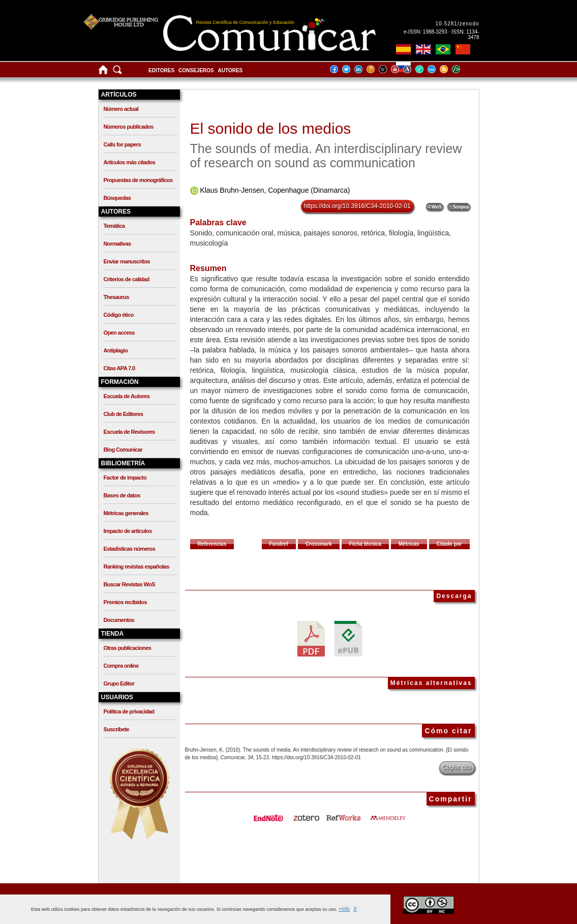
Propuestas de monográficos (138, 180)
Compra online (121, 666)
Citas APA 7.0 (119, 368)
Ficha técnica (365, 544)
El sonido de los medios (271, 128)
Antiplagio (116, 350)
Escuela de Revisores (129, 432)
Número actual (121, 109)
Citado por (449, 544)
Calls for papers (123, 144)
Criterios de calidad (127, 279)
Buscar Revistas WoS (130, 584)
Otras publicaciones (128, 648)
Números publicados (129, 127)
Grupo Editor (119, 683)
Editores (161, 70)
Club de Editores (124, 414)
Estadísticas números (130, 549)
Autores (231, 70)
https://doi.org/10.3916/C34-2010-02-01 (357, 206)
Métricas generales (126, 513)
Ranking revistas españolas (136, 567)
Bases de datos (122, 495)
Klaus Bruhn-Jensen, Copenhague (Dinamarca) (275, 190)
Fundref (279, 544)
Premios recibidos (125, 602)
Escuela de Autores (127, 396)
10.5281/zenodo (458, 24)
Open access (119, 333)
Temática (114, 226)
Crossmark (319, 544)
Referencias (212, 544)
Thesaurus (116, 297)
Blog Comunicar (123, 450)
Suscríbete (116, 729)
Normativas (117, 244)
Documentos (119, 620)
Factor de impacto (125, 478)
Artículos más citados (130, 162)
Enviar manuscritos (127, 261)
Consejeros (196, 70)
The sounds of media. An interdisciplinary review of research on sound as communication (326, 156)
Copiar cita (457, 767)
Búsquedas (117, 198)
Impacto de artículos (128, 531)
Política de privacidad (129, 711)
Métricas (409, 544)
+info (344, 909)
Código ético (119, 315)
